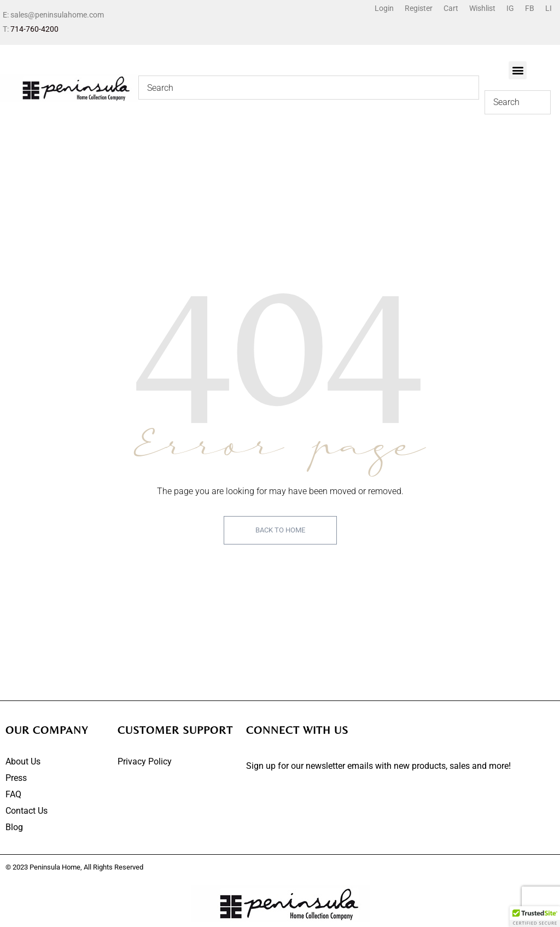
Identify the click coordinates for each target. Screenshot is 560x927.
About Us (23, 761)
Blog (14, 827)
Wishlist (482, 8)
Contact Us (27, 811)
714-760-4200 (34, 29)
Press (16, 778)
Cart (451, 8)
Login (384, 8)
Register (419, 8)
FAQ (13, 794)
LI (549, 8)
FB (530, 8)
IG (510, 8)
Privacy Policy (145, 761)
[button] (518, 70)
